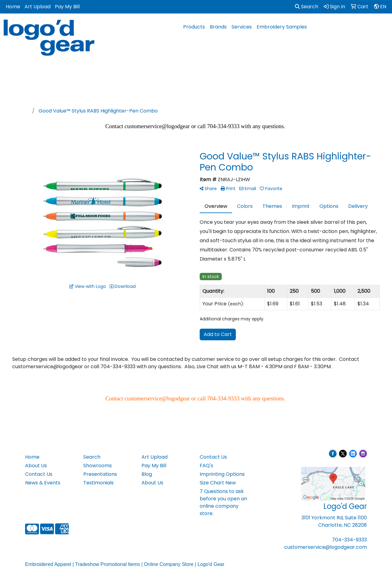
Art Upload (38, 7)
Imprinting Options (222, 474)
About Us (36, 466)
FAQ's (206, 466)
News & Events (43, 483)
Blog (147, 474)
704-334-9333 (349, 540)
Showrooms (98, 466)
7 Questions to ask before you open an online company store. (223, 502)
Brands (218, 27)
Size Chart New (218, 483)
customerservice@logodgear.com (326, 547)
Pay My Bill (67, 7)
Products (194, 27)
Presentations (100, 474)
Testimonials (98, 483)
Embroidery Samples (282, 27)
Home (13, 7)
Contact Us (39, 474)
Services (242, 27)
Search (307, 7)
